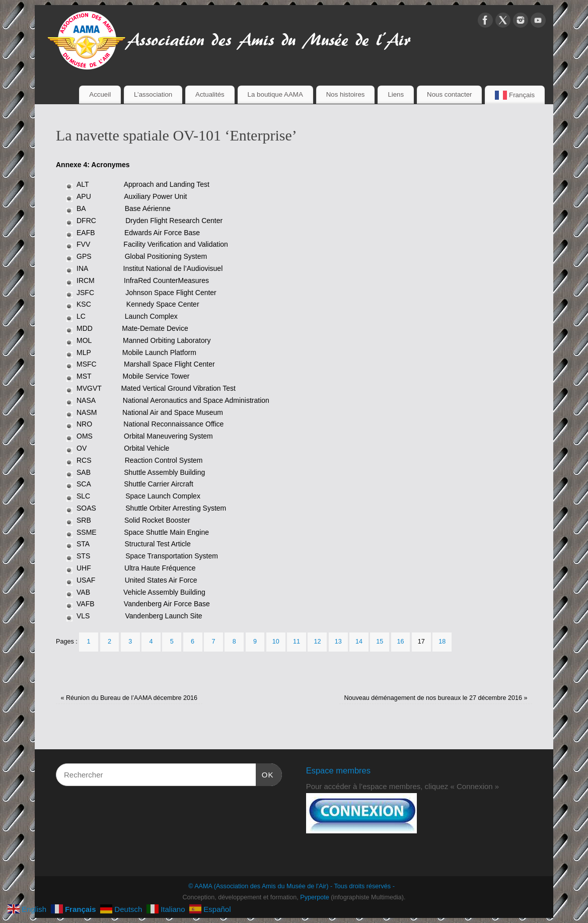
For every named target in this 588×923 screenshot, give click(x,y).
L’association (153, 94)
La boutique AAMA (275, 94)
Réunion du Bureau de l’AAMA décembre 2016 (129, 698)
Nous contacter (449, 94)
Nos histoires (346, 94)
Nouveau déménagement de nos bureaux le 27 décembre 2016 (435, 698)
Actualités (210, 94)
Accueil (100, 94)
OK (265, 773)
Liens (396, 94)
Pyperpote (314, 897)
